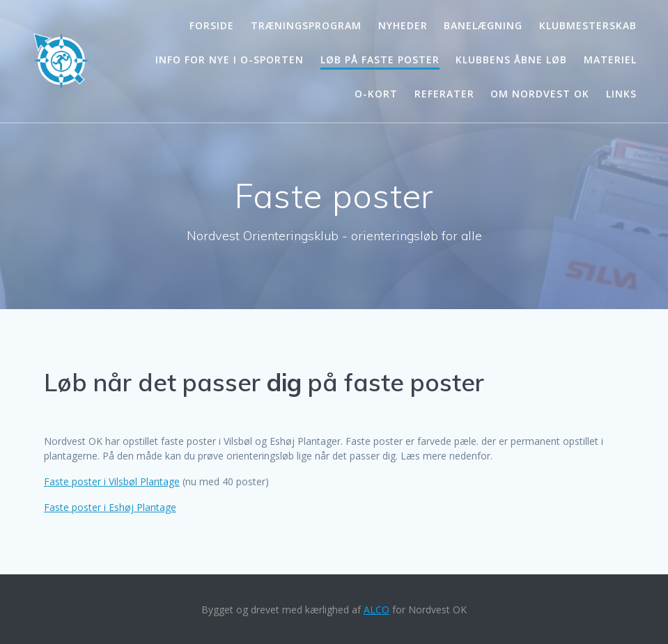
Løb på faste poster (380, 60)
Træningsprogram (306, 25)
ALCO (376, 610)
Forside (212, 25)
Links (621, 94)
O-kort (376, 94)
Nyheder (403, 25)
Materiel (610, 60)
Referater (444, 94)
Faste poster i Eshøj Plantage (110, 507)
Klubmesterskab (588, 25)
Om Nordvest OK (540, 94)
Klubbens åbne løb (511, 60)
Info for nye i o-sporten (230, 60)
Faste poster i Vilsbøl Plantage (112, 481)
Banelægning (483, 25)
